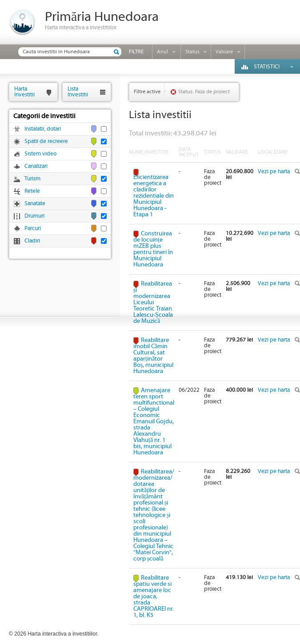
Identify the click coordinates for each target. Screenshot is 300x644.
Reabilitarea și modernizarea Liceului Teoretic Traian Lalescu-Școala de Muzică (153, 302)
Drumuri (34, 216)
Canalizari (36, 166)
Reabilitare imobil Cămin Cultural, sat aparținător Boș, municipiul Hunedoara (153, 356)
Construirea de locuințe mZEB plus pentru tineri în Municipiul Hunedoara (153, 249)
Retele (32, 191)
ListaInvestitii (78, 92)
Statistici (267, 67)
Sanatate (35, 204)
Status (192, 52)
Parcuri (33, 229)
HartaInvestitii (24, 92)
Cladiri (32, 241)
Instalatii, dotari (43, 129)
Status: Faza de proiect (204, 92)
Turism (32, 179)
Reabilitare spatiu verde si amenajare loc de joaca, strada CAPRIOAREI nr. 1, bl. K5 (154, 596)
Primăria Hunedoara (102, 17)
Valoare (224, 52)
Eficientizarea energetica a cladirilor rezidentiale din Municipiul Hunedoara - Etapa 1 (154, 196)
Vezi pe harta (274, 172)
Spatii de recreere (46, 141)
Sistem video (40, 154)
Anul (162, 52)
